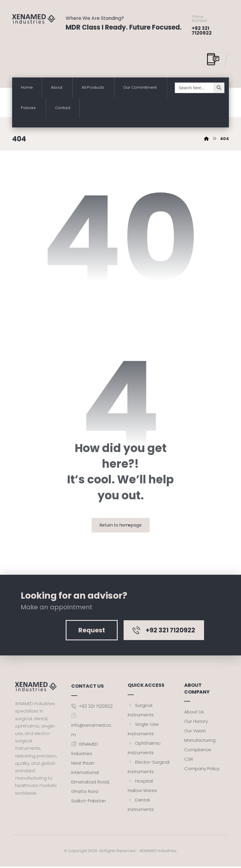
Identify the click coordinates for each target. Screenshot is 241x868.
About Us (194, 714)
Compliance (198, 751)
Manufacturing (200, 742)
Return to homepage (120, 527)
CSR (189, 761)
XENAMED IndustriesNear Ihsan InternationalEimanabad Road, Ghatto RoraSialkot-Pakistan (90, 773)
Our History (196, 723)
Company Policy (202, 770)
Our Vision (195, 732)
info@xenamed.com (91, 726)
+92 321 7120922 (92, 707)
